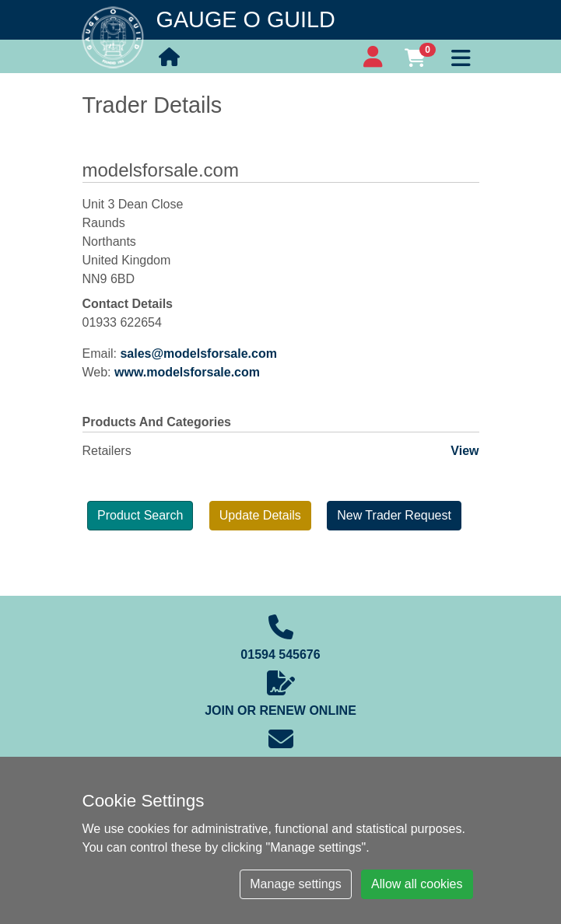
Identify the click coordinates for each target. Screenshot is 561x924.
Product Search (140, 515)
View (465, 451)
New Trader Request (394, 515)
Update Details (260, 515)
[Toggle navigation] (461, 56)
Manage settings (295, 884)
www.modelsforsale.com (187, 372)
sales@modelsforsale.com (198, 353)
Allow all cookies (417, 884)
